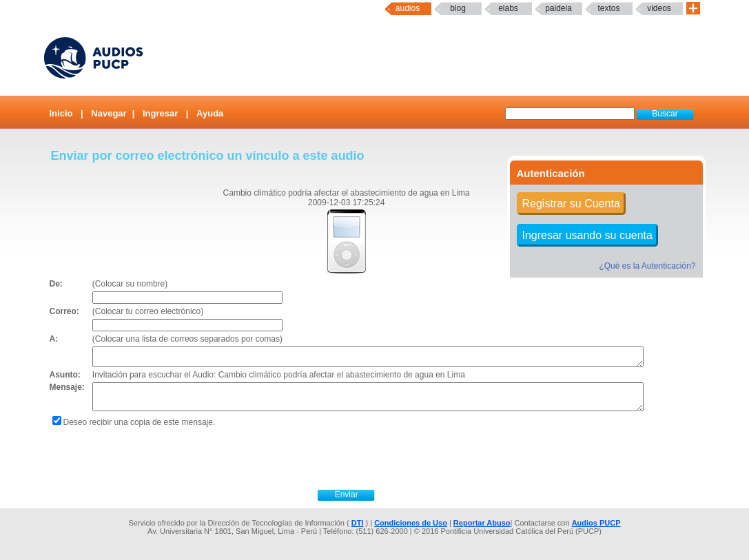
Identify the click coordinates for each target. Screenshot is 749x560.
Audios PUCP (596, 523)
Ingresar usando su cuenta (587, 235)
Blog (458, 8)
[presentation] (347, 457)
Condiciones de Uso (411, 523)
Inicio (61, 113)
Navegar (109, 113)
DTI (358, 523)
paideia (558, 8)
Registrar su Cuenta (571, 204)
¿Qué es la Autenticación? (647, 266)
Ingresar (160, 113)
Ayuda (210, 113)
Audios (408, 8)
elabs (508, 8)
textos (608, 8)
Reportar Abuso (482, 523)
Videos (659, 8)
